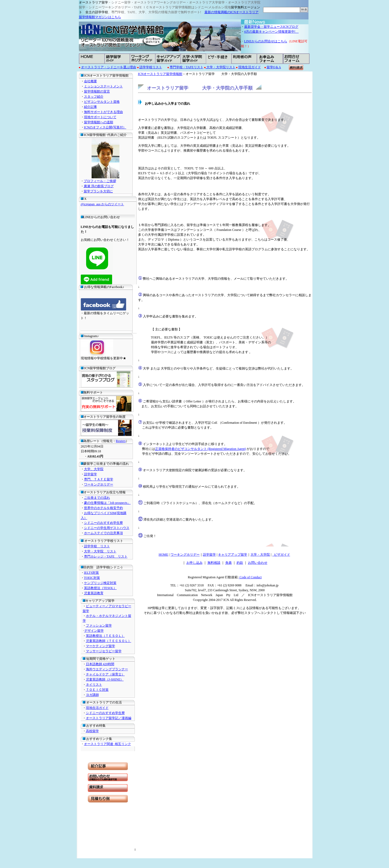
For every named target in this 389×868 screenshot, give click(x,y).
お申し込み (194, 563)
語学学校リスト (151, 67)
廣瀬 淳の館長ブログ (99, 186)
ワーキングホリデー (99, 484)
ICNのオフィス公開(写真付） (105, 127)
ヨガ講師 (92, 695)
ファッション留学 (99, 626)
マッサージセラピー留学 (104, 651)
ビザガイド (281, 555)
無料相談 (214, 563)
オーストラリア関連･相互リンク (108, 744)
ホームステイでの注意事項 (103, 533)
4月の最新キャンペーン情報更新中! (271, 32)
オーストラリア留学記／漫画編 (109, 718)
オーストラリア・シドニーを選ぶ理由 (109, 67)
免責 (229, 563)
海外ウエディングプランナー (107, 669)
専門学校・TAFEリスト (187, 67)
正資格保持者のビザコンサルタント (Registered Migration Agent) (201, 449)
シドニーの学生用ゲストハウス (107, 528)
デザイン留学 (94, 631)
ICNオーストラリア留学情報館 (160, 74)
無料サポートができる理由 (103, 112)
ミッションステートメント (103, 86)
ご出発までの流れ (97, 498)
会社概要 (90, 81)
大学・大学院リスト (221, 67)
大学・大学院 (260, 555)
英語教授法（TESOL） (100, 588)
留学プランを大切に (98, 191)
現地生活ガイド (250, 67)
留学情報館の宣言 (97, 91)
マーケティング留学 (100, 646)
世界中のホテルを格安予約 (103, 508)
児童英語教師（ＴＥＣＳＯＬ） (109, 641)
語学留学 (90, 474)
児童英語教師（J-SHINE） (105, 679)
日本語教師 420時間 (100, 664)
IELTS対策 (92, 573)
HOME (163, 555)
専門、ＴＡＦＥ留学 (99, 479)
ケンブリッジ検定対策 (100, 583)
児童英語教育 (94, 593)
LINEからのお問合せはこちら (266, 41)
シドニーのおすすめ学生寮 (103, 523)
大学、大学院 (94, 469)
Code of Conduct (250, 577)
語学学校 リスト (97, 546)
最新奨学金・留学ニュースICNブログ (271, 27)
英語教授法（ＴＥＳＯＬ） (105, 636)
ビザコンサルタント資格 (102, 102)
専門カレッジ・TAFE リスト (106, 556)
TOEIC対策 (92, 578)
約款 (240, 563)
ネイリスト (94, 685)
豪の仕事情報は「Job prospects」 (107, 503)
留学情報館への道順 (99, 122)
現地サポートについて (100, 117)
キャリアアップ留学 (233, 555)
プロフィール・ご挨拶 (100, 181)
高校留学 (92, 731)
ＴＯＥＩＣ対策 (97, 690)
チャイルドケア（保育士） (105, 674)
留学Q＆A (274, 67)
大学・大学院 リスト (100, 551)
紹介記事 (90, 107)
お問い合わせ (258, 563)
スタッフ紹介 (94, 97)
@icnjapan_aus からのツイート (103, 204)
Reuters (121, 441)
